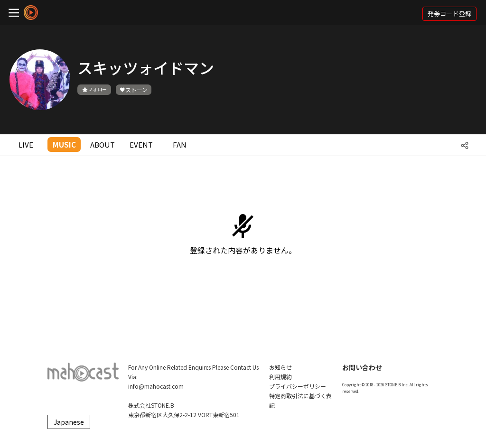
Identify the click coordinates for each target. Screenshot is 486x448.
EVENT (141, 145)
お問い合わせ (362, 367)
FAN (180, 145)
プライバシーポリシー (298, 386)
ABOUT (103, 145)
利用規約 (280, 377)
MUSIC (64, 145)
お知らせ (280, 367)
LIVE (26, 145)
